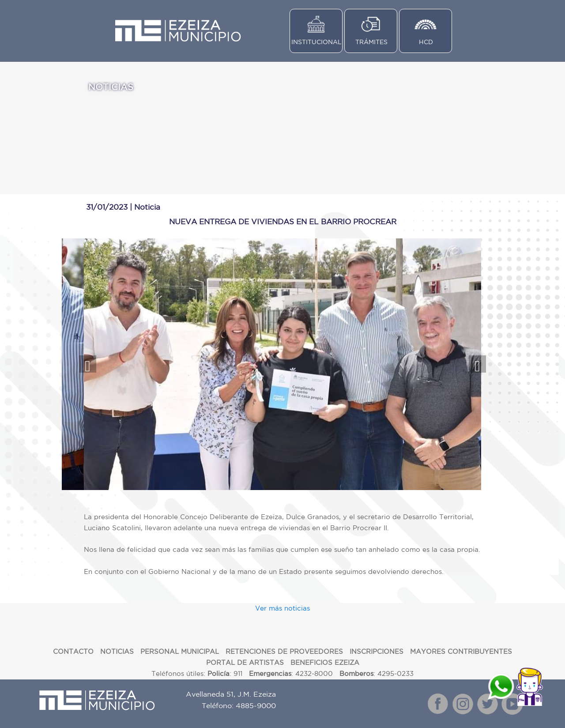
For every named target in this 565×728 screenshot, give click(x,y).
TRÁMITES (371, 42)
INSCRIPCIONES (377, 651)
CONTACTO (73, 651)
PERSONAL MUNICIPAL (180, 651)
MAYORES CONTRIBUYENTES (461, 651)
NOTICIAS (117, 651)
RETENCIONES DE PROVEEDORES (284, 651)
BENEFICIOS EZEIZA (325, 662)
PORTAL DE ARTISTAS (245, 662)
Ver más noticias (282, 608)
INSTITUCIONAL (316, 42)
